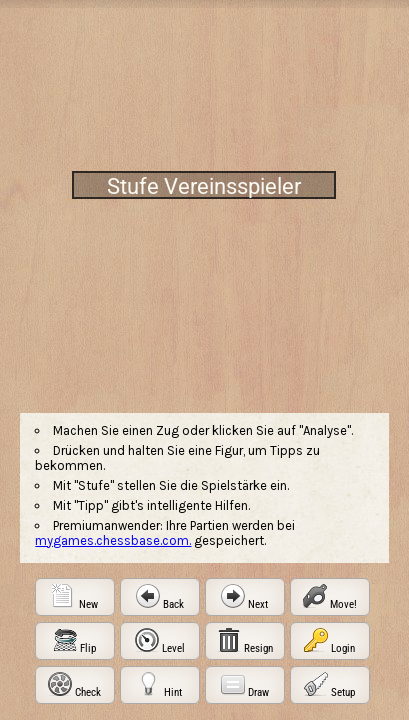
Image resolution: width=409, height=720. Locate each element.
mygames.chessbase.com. (113, 540)
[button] (75, 597)
